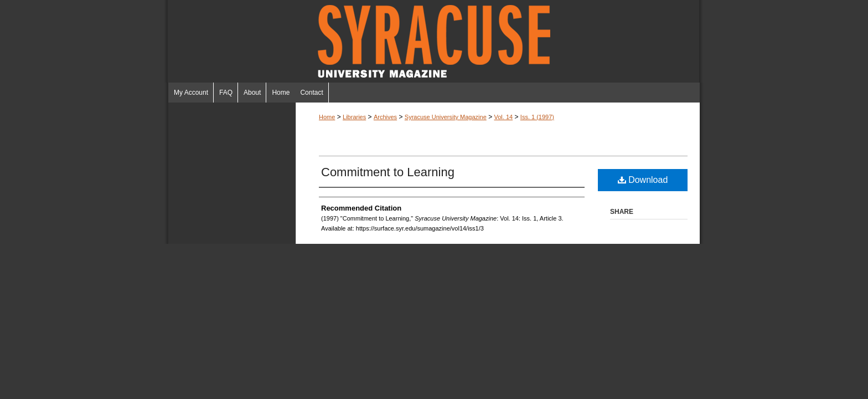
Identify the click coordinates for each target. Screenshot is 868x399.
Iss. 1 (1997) (537, 117)
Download (643, 180)
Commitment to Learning (388, 172)
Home (327, 117)
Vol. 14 (503, 117)
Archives (385, 117)
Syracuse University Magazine (434, 41)
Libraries (354, 117)
